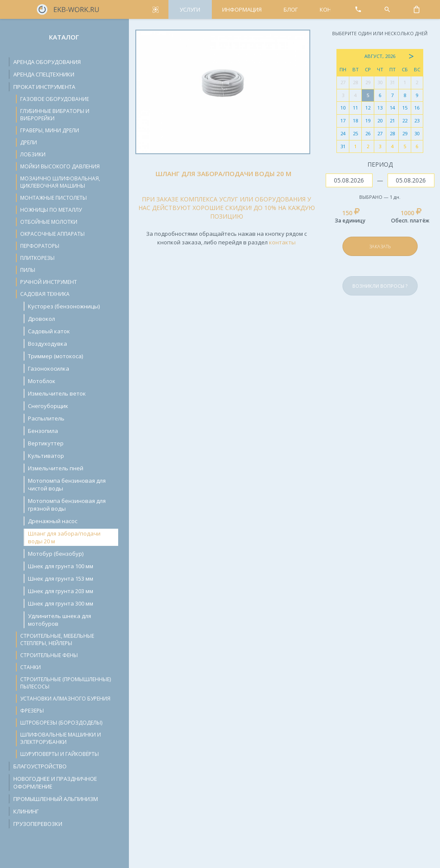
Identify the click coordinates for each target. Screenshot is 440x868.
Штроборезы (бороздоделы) (61, 723)
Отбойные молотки (49, 222)
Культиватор (46, 456)
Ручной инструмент (49, 282)
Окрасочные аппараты (52, 234)
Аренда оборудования (47, 62)
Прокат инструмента (44, 87)
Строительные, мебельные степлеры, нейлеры (57, 640)
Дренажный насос (53, 521)
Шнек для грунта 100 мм (61, 566)
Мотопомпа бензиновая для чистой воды (67, 484)
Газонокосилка (49, 369)
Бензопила (43, 431)
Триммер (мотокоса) (55, 356)
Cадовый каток (49, 331)
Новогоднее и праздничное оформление (55, 783)
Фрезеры (32, 711)
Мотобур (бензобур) (56, 554)
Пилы (28, 270)
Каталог (64, 37)
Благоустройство (40, 766)
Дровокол (41, 319)
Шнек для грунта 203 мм (61, 591)
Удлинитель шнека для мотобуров (60, 620)
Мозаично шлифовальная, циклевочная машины (60, 182)
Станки (31, 667)
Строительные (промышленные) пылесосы (66, 683)
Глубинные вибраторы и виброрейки (55, 115)
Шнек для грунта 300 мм (61, 603)
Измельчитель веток (57, 393)
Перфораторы (40, 246)
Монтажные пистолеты (53, 198)
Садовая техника (45, 294)
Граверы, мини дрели (50, 130)
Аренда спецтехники (44, 74)
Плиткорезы (37, 258)
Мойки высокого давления (60, 166)
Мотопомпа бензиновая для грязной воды (67, 505)
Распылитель (46, 418)
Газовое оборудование (55, 99)
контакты (282, 242)
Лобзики (33, 154)
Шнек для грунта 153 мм (61, 579)
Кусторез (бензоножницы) (64, 306)
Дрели (29, 142)
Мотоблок (42, 381)
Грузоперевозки (38, 824)
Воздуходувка (47, 344)
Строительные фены (49, 655)
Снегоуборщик (48, 406)
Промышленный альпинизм (56, 799)
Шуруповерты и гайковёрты (60, 754)
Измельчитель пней (56, 468)
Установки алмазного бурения (65, 699)
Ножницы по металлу (51, 210)
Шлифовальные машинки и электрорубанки (61, 738)
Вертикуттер (46, 443)
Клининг (26, 811)
